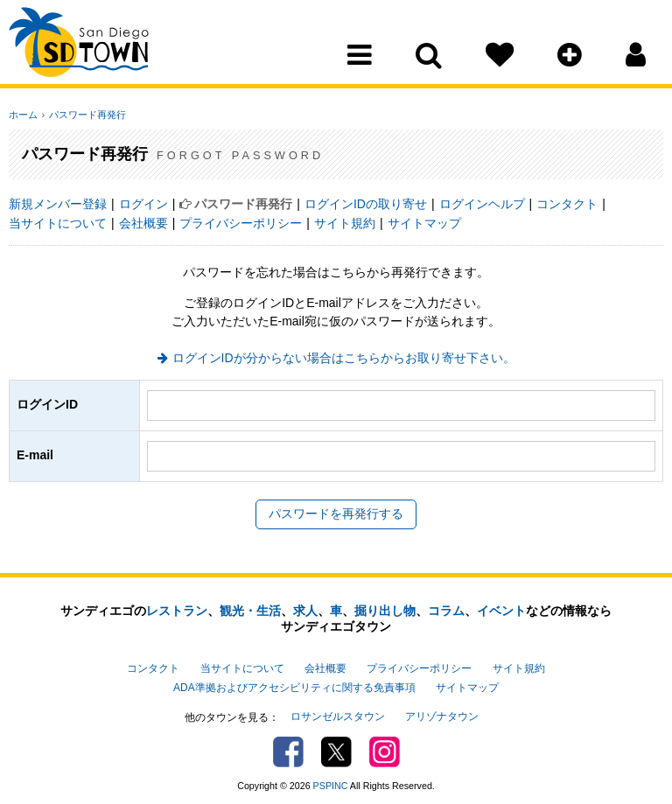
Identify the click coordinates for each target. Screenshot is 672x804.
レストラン (177, 611)
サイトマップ (424, 223)
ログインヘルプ (482, 204)
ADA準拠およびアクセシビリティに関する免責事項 (294, 685)
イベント (501, 611)
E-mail (35, 455)
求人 (305, 611)
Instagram (385, 748)
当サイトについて (58, 223)
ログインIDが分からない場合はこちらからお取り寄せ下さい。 (344, 358)
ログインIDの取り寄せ (366, 204)
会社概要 (143, 223)
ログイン (143, 204)
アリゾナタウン (442, 713)
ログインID (47, 404)
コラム (446, 611)
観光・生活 (250, 611)
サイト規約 (345, 223)
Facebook (288, 748)
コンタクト (567, 204)
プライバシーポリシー (241, 223)
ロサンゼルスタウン (338, 713)
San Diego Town (85, 48)
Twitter (336, 748)
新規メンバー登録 (58, 204)
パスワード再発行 (85, 115)
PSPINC (331, 781)
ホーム (23, 115)
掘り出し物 (385, 611)
